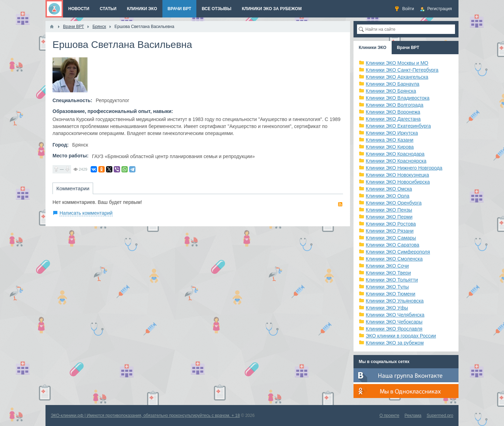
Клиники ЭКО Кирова (390, 147)
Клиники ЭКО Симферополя (398, 252)
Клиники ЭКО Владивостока (398, 98)
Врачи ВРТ (408, 48)
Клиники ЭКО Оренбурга (394, 203)
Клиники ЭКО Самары (391, 238)
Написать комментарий (86, 213)
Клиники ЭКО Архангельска (397, 77)
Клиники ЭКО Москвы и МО (397, 63)
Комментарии (73, 188)
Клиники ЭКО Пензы (389, 210)
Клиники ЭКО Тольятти (392, 280)
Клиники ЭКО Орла (388, 196)
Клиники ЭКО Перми (389, 217)
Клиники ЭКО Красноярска (396, 161)
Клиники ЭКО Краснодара (395, 154)
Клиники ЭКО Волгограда (395, 105)
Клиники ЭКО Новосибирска (398, 182)
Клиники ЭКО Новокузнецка (397, 175)
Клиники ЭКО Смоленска (394, 259)
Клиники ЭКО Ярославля (394, 329)
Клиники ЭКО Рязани (390, 231)
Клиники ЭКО (373, 48)
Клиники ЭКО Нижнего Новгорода (404, 168)
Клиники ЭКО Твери (388, 273)
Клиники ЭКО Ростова (391, 224)
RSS (340, 204)
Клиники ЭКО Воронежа (393, 112)
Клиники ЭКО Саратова (393, 245)
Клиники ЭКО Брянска (391, 91)
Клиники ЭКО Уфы (387, 308)
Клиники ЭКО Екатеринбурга (398, 126)
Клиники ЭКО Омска (389, 189)
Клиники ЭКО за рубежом (395, 343)
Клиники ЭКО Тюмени (391, 294)
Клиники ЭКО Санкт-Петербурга (402, 70)
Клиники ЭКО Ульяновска (395, 301)
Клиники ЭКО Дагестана (393, 119)
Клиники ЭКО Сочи (387, 266)
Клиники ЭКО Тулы (387, 287)
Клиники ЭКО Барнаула (393, 84)
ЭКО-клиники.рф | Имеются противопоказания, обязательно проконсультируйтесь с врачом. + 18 (145, 416)
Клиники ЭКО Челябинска (395, 315)
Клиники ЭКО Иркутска (392, 133)
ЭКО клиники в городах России (401, 336)
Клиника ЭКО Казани (390, 140)
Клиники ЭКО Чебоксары (394, 322)
